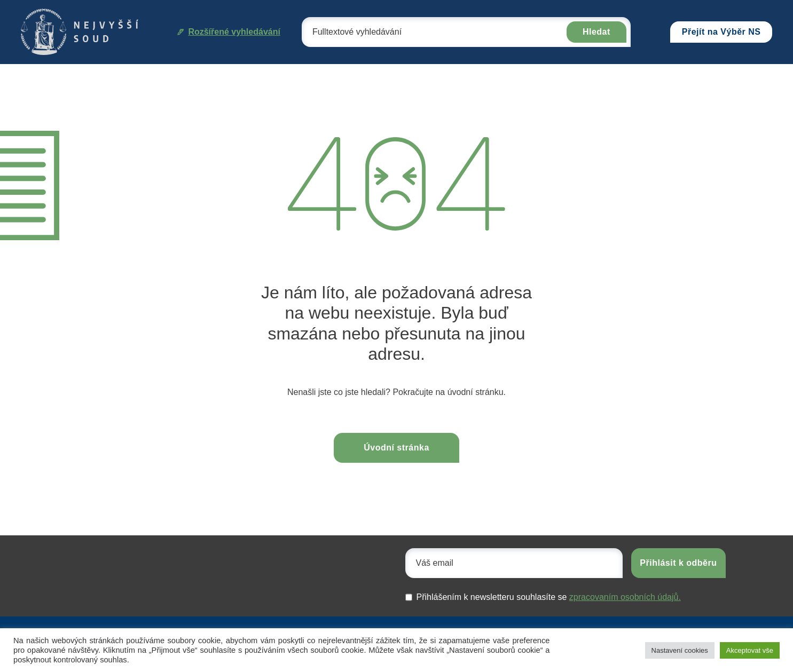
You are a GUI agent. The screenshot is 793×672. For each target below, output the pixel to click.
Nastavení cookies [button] (680, 650)
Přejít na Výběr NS (721, 32)
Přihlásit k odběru (678, 563)
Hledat (596, 32)
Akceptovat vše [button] (750, 650)
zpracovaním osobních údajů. (625, 597)
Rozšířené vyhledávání (229, 32)
